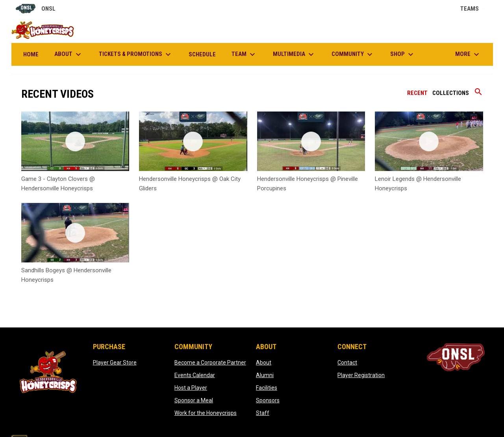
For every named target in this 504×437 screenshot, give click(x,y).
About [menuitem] (69, 54)
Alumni (265, 375)
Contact (347, 363)
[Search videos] (478, 95)
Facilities (267, 388)
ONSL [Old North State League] (36, 9)
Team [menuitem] (244, 54)
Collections (451, 93)
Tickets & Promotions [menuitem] (136, 54)
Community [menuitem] (353, 54)
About (264, 363)
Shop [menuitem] (403, 54)
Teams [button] (474, 9)
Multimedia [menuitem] (294, 54)
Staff (263, 413)
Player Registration (361, 375)
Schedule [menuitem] (202, 54)
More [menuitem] (468, 54)
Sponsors (268, 400)
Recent (417, 93)
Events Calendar (195, 375)
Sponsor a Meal (194, 400)
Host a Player (191, 388)
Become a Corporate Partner (210, 363)
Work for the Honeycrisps (206, 413)
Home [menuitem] (31, 54)
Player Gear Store (115, 363)
